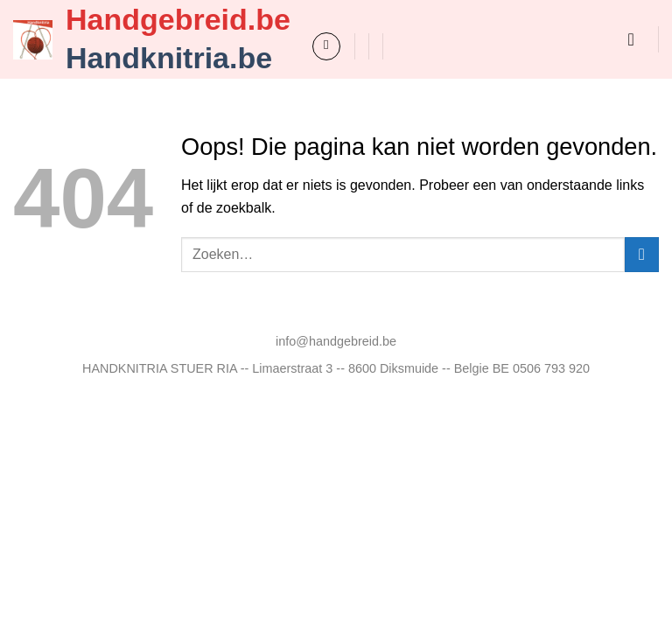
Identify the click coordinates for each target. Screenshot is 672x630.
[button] (326, 46)
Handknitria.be (169, 58)
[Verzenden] (642, 254)
